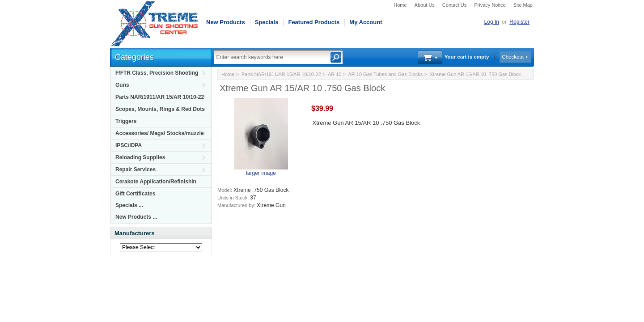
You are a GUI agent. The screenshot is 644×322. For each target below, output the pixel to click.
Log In (492, 22)
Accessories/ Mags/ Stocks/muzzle (159, 133)
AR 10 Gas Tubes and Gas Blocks (385, 74)
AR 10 (335, 74)
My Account (366, 22)
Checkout (513, 57)
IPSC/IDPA (129, 145)
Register (519, 22)
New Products (226, 22)
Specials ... (129, 205)
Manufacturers (135, 233)
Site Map (523, 5)
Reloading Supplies (140, 157)
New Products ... (136, 217)
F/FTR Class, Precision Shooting (157, 73)
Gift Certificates (135, 194)
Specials (267, 22)
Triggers (126, 121)
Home (400, 5)
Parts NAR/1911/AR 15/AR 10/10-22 (160, 97)
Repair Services (136, 169)
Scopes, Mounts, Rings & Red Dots (160, 109)
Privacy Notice (490, 5)
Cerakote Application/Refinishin (156, 182)
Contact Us (454, 5)
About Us (425, 5)
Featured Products (314, 22)
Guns (122, 85)
